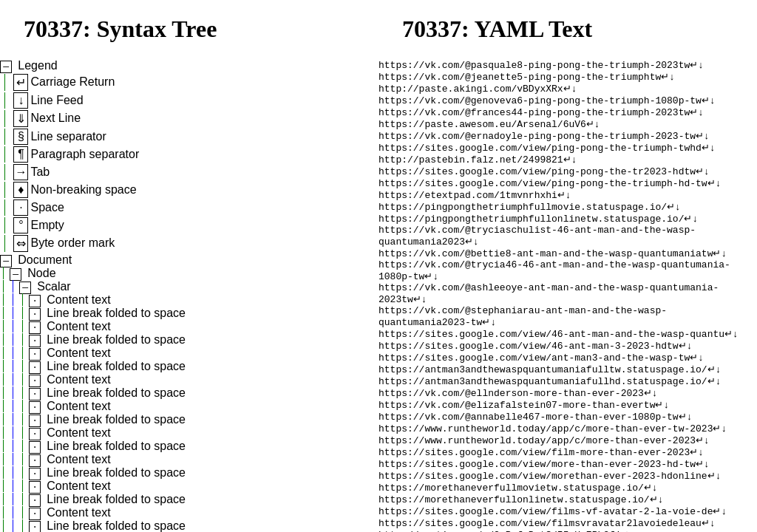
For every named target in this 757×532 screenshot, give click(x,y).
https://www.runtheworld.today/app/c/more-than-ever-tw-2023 (546, 478)
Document (45, 260)
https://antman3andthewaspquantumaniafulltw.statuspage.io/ (543, 412)
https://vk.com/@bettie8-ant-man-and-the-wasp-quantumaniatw (546, 279)
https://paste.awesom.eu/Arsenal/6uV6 (482, 132)
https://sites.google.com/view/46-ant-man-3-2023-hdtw (529, 385)
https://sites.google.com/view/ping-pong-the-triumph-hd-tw (543, 199)
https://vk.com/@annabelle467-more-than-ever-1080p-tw (529, 465)
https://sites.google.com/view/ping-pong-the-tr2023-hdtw (537, 185)
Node (41, 273)
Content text (78, 300)
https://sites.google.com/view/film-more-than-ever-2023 (534, 505)
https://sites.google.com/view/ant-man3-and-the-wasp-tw (534, 398)
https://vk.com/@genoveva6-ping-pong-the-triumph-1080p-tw (540, 106)
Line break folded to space (116, 313)
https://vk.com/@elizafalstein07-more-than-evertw (517, 451)
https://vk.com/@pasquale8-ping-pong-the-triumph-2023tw (534, 66)
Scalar (54, 286)
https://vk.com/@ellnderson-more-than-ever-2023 (511, 438)
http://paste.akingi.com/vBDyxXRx (471, 92)
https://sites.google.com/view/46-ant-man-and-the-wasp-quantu (551, 372)
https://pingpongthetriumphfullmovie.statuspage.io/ (523, 225)
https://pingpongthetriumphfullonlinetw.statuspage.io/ (531, 239)
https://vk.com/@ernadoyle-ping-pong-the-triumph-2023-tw (537, 146)
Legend (37, 65)
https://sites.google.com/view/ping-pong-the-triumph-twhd (540, 159)
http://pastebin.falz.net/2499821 (471, 172)
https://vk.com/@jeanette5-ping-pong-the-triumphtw (520, 79)
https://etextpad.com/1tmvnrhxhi (468, 212)
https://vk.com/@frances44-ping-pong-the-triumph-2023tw (534, 119)
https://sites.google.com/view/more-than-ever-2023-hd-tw (537, 518)
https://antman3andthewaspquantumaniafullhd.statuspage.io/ (543, 425)
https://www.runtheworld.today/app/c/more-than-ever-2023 (537, 491)
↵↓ (697, 66)
